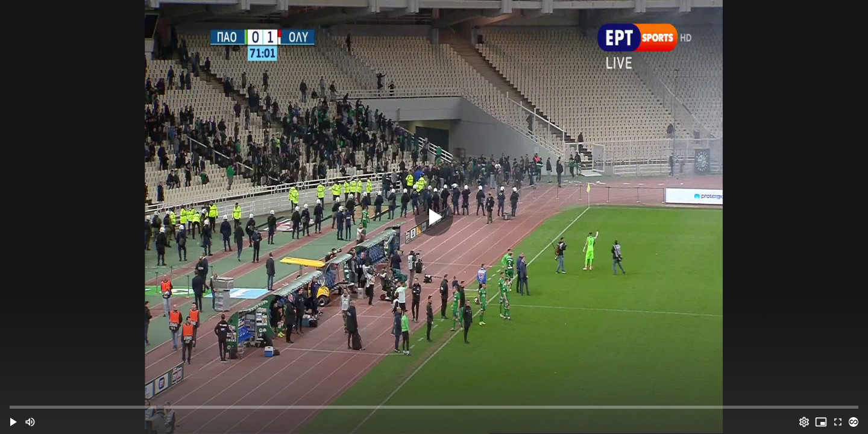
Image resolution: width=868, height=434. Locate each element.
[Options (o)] (804, 422)
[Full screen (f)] (838, 422)
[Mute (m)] (30, 422)
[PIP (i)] (821, 422)
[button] (13, 422)
